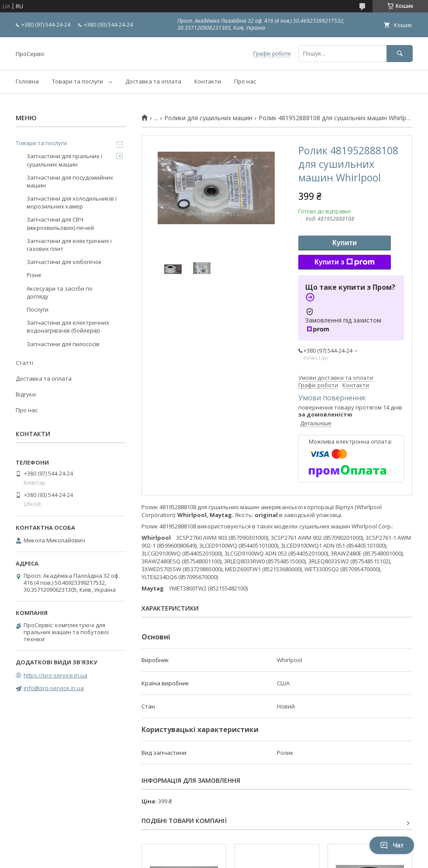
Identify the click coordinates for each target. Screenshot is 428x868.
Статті (24, 363)
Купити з (345, 262)
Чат (392, 845)
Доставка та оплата (153, 81)
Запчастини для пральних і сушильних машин (64, 160)
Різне (34, 275)
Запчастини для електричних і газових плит (69, 245)
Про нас (245, 81)
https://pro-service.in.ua (55, 675)
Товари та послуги (78, 81)
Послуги (38, 309)
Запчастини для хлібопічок (64, 262)
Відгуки (26, 394)
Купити (345, 243)
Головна (27, 81)
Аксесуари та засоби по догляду (60, 292)
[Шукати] (400, 54)
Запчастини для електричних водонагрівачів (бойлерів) (68, 326)
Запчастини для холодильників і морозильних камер (72, 202)
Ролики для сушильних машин (208, 118)
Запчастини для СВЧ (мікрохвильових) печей (60, 223)
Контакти (208, 81)
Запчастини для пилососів (63, 344)
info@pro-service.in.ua (54, 688)
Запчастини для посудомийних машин (70, 181)
